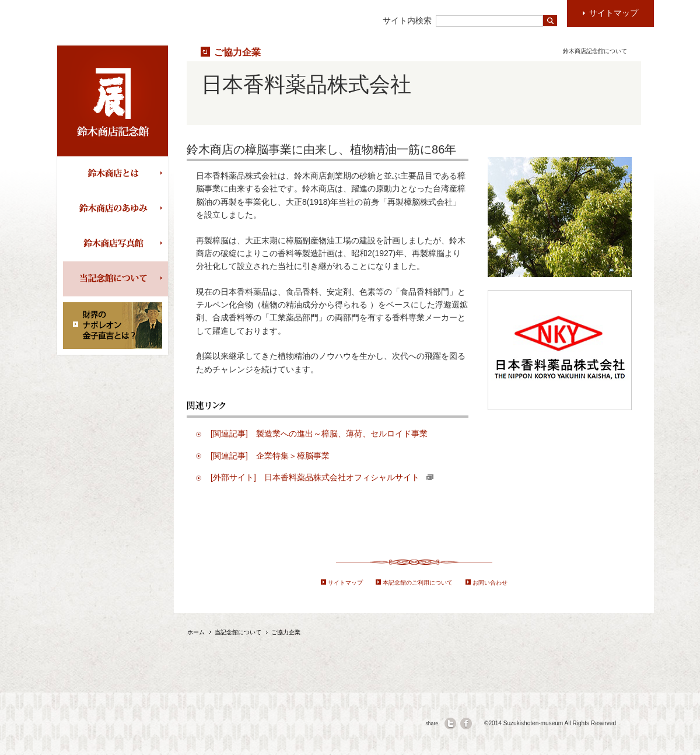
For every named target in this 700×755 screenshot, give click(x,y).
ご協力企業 (237, 52)
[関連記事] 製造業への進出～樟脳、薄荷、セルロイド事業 (319, 434)
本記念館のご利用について (418, 583)
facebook (466, 723)
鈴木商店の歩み (116, 209)
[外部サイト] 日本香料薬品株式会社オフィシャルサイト (322, 477)
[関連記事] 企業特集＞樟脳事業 (270, 456)
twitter (450, 723)
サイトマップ (345, 583)
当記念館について (116, 279)
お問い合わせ (490, 583)
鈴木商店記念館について (595, 51)
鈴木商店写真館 (116, 244)
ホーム (196, 632)
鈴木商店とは (116, 174)
